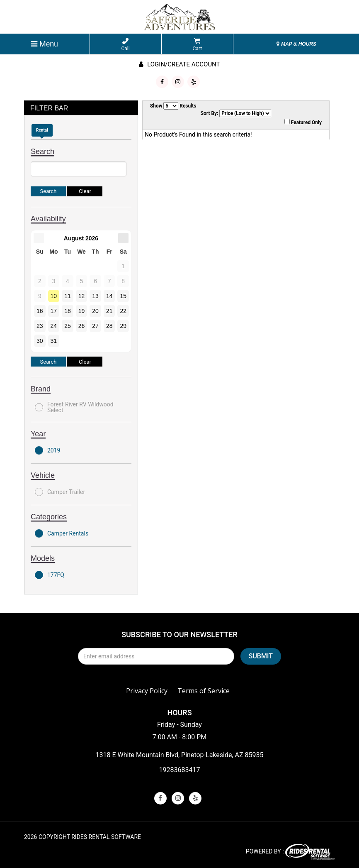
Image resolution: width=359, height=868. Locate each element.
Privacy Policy (147, 691)
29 (123, 326)
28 (109, 326)
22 (123, 311)
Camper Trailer (60, 492)
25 (68, 326)
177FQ (50, 575)
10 (54, 296)
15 (123, 296)
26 (82, 326)
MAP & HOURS (296, 44)
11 (68, 296)
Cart (197, 45)
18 (68, 311)
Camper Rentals (62, 533)
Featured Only (303, 122)
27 (95, 326)
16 (40, 311)
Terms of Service (204, 691)
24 (54, 326)
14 (109, 296)
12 (82, 296)
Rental (42, 130)
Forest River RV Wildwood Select (74, 407)
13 (95, 296)
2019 (47, 450)
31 (54, 341)
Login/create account (179, 64)
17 (54, 311)
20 (95, 311)
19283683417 (180, 770)
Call (126, 45)
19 (82, 311)
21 (109, 311)
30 (40, 341)
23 (40, 326)
